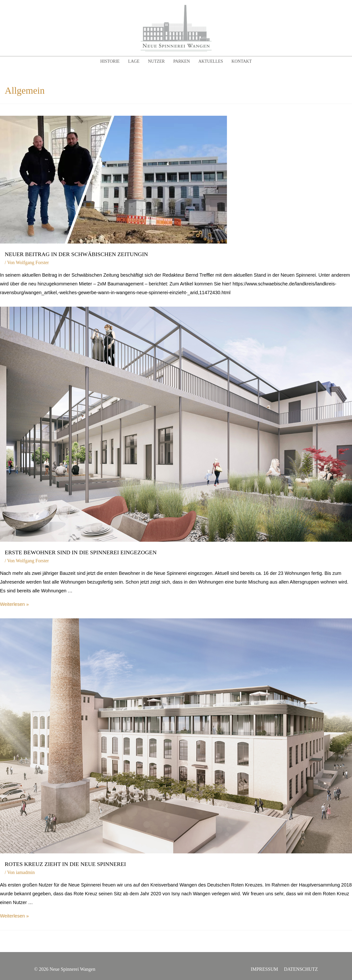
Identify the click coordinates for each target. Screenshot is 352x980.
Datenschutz (301, 969)
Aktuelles (211, 61)
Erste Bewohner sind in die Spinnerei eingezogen (81, 552)
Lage (134, 61)
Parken (182, 61)
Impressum (265, 969)
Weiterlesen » (14, 604)
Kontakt (242, 61)
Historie (110, 61)
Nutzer (156, 61)
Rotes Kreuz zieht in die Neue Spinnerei (65, 864)
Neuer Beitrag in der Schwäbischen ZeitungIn (76, 254)
